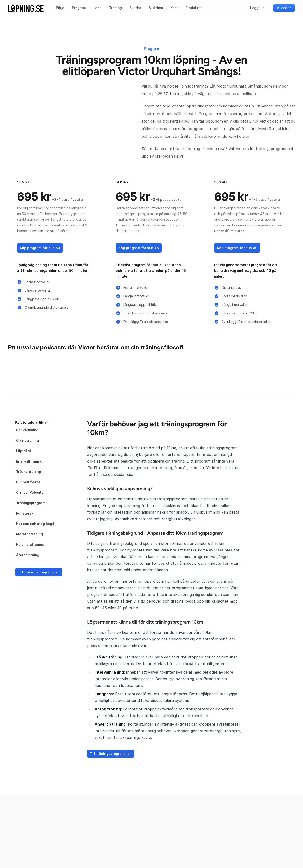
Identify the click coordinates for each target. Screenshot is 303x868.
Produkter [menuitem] (194, 8)
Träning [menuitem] (116, 8)
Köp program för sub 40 (237, 248)
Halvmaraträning (30, 544)
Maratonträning (29, 534)
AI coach (284, 8)
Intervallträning (29, 461)
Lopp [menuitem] (97, 8)
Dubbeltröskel (28, 482)
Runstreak (25, 513)
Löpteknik (24, 451)
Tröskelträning (29, 472)
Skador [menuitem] (135, 8)
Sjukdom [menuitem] (156, 8)
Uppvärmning (27, 430)
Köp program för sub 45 (139, 248)
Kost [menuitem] (174, 8)
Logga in (257, 8)
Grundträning (27, 440)
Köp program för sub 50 (40, 248)
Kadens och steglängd (35, 524)
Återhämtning (28, 555)
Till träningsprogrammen (39, 572)
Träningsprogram (31, 503)
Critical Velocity (30, 492)
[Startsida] (26, 8)
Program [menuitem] (79, 8)
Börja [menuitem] (60, 8)
